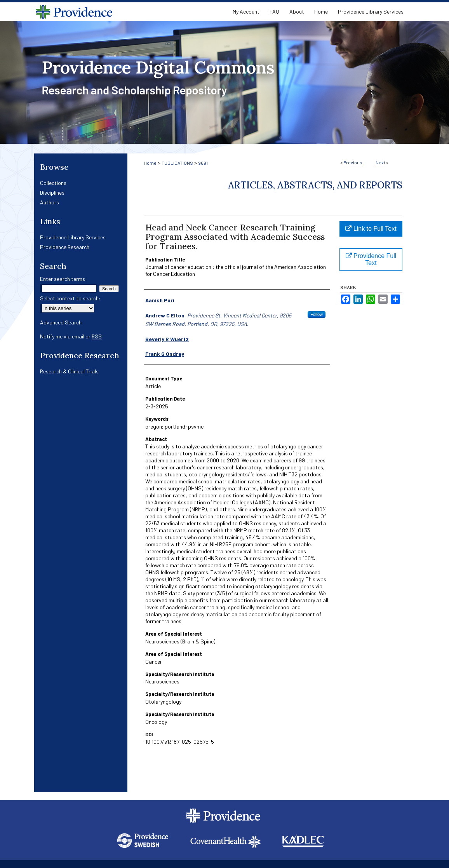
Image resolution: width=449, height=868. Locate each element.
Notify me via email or (71, 336)
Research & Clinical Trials (69, 371)
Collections (53, 183)
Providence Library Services (73, 237)
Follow (317, 314)
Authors (50, 202)
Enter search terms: (64, 279)
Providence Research (65, 247)
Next (380, 162)
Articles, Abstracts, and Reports (315, 185)
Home (150, 163)
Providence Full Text (371, 259)
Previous (353, 162)
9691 (203, 163)
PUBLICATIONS (177, 163)
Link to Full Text (371, 229)
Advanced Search (61, 322)
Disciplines (52, 193)
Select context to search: (70, 298)
